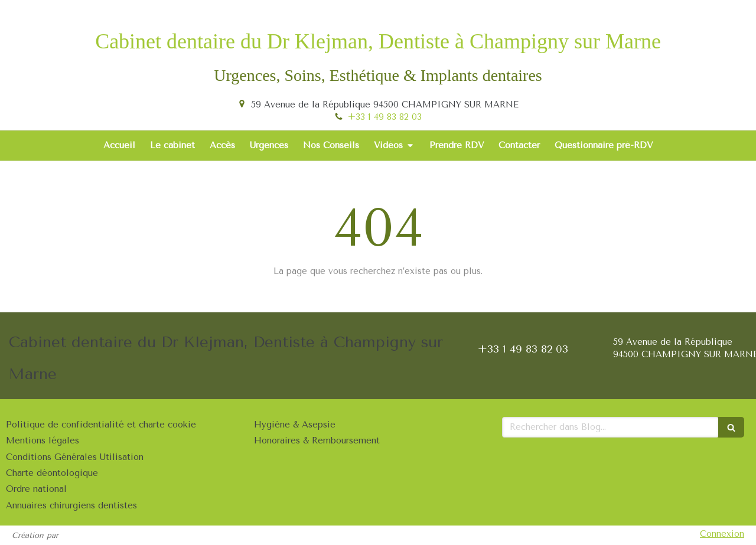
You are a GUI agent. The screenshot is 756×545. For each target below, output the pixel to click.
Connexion (722, 534)
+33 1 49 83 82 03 (385, 117)
